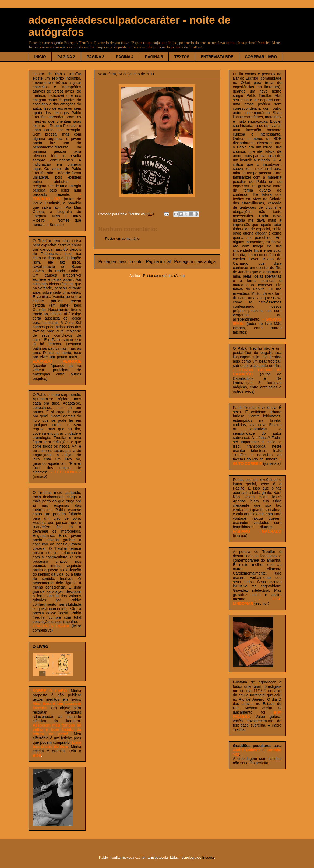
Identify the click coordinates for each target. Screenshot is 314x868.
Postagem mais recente (121, 262)
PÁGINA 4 (125, 57)
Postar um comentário (122, 238)
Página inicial (158, 262)
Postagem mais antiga (195, 262)
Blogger (208, 857)
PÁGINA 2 (66, 57)
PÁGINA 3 (96, 57)
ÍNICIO (40, 57)
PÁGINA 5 (154, 57)
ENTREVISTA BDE (217, 57)
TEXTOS (182, 57)
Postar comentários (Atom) (164, 276)
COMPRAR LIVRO (261, 57)
